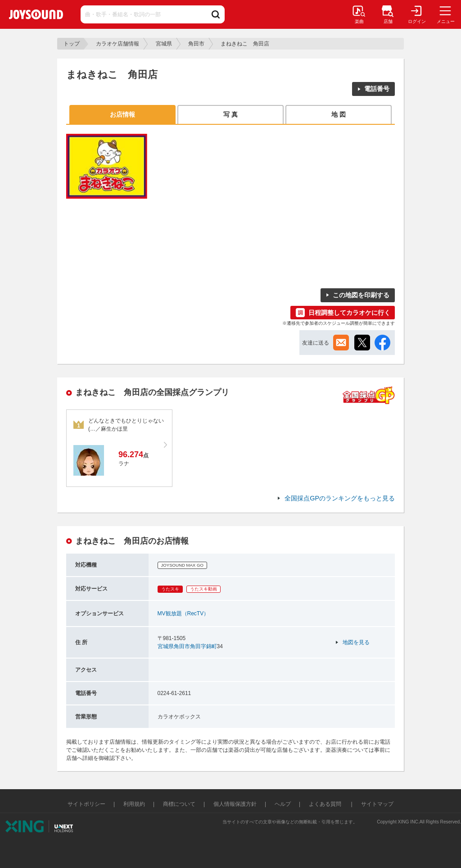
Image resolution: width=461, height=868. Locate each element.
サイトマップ (377, 804)
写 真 (230, 114)
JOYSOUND (36, 14)
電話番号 (377, 89)
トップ (72, 44)
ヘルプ (283, 804)
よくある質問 (326, 804)
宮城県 (164, 44)
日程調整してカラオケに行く (349, 313)
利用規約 (134, 804)
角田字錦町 (203, 646)
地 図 (339, 114)
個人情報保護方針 (235, 804)
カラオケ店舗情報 (118, 44)
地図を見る (356, 642)
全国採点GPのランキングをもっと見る (340, 498)
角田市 (196, 44)
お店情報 (122, 114)
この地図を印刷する (361, 295)
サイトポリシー (86, 804)
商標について (179, 804)
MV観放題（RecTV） (183, 614)
